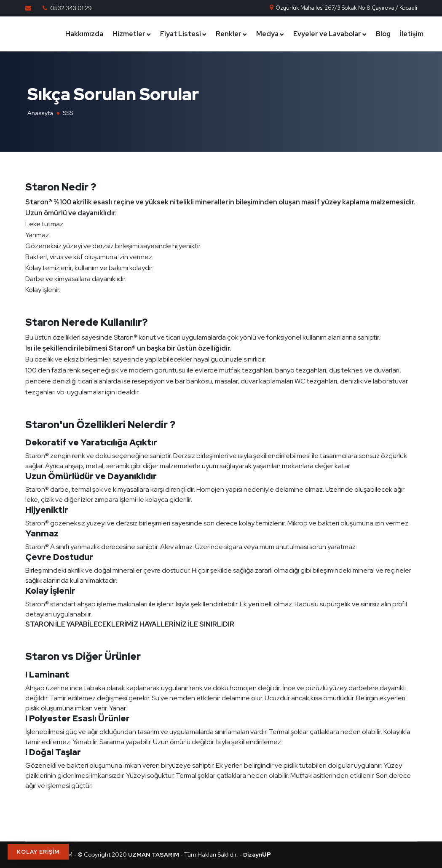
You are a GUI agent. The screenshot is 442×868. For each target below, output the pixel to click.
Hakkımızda (84, 34)
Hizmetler (129, 34)
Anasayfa (40, 113)
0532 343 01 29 (71, 8)
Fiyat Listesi (181, 34)
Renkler (229, 34)
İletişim (412, 34)
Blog (383, 34)
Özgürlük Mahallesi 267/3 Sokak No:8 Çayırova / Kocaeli (343, 8)
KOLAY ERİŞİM (38, 852)
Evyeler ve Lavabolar (327, 34)
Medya (267, 34)
